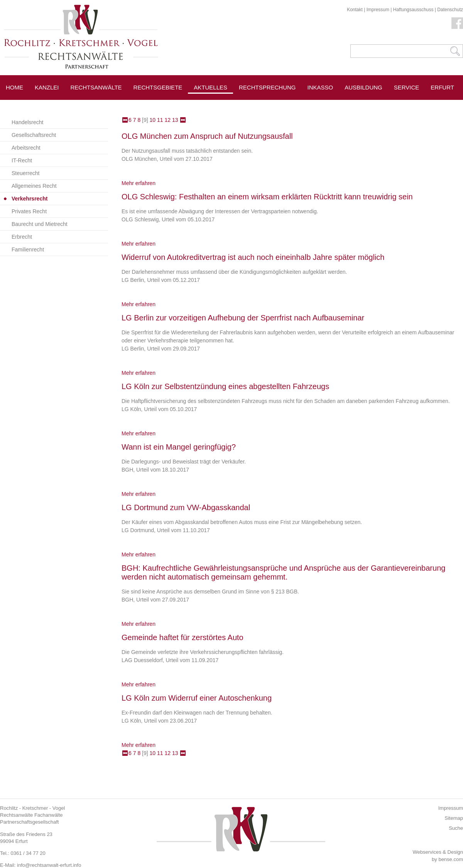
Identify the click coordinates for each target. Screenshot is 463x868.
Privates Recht (29, 211)
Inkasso (320, 87)
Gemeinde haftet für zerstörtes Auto (182, 637)
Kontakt (355, 10)
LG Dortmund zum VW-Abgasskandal (186, 507)
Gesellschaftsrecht (34, 135)
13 (175, 120)
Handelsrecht (28, 122)
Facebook (457, 23)
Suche (456, 828)
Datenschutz (450, 10)
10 (153, 120)
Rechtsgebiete (158, 87)
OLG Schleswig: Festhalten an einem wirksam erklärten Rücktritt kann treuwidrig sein (267, 197)
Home (14, 87)
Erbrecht (22, 237)
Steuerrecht (25, 173)
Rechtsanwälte (96, 87)
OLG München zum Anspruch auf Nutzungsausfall (207, 136)
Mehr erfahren (139, 183)
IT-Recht (22, 160)
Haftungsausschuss (413, 10)
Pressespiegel (263, 105)
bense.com (451, 859)
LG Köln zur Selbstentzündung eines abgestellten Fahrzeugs (225, 386)
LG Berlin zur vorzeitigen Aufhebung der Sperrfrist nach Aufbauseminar (243, 318)
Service (407, 87)
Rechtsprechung (267, 87)
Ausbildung (363, 87)
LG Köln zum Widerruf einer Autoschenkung (197, 698)
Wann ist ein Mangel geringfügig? (179, 447)
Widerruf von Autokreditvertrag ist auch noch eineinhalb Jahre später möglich (253, 257)
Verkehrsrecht (30, 199)
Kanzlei (47, 87)
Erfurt (442, 87)
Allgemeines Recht (34, 186)
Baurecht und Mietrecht (40, 224)
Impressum (378, 10)
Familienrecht (28, 249)
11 (160, 120)
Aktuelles (210, 87)
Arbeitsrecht (26, 148)
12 (167, 120)
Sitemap (454, 818)
